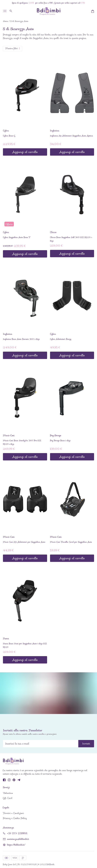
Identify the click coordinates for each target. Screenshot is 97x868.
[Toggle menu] (5, 12)
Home (6, 21)
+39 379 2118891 (17, 833)
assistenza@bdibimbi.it (18, 839)
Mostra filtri (13, 48)
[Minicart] (93, 11)
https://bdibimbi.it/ (16, 845)
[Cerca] (11, 11)
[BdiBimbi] (49, 11)
